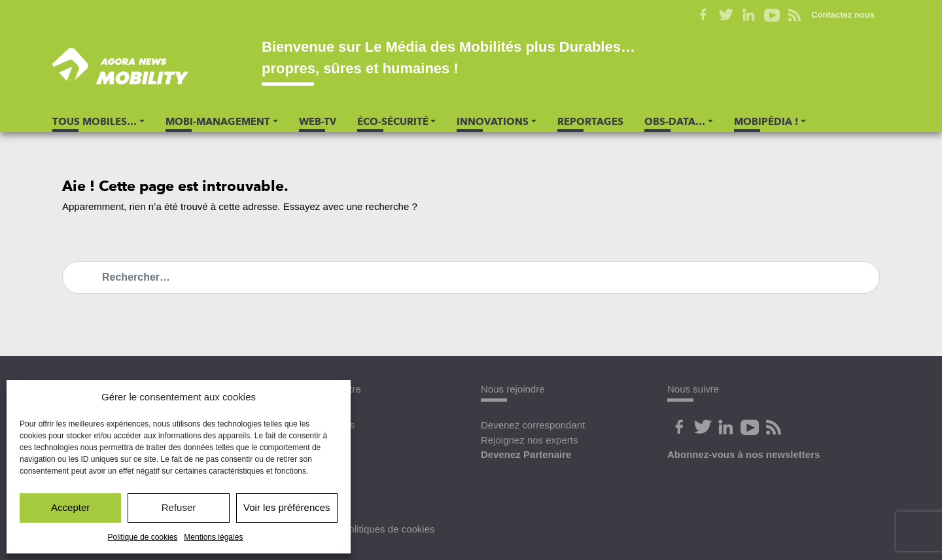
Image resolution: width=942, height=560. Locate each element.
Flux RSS (794, 15)
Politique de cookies (143, 537)
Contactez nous (843, 15)
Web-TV (318, 122)
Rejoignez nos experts (529, 440)
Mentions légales (213, 537)
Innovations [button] (493, 122)
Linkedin (749, 15)
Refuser (179, 507)
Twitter (726, 15)
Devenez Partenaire (526, 454)
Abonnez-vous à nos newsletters (743, 454)
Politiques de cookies (389, 529)
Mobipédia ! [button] (766, 122)
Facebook (703, 15)
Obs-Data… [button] (675, 122)
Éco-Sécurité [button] (393, 122)
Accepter (70, 507)
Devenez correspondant (533, 425)
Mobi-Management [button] (218, 122)
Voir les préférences (287, 507)
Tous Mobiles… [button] (95, 122)
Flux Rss (773, 427)
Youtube (772, 15)
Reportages (590, 122)
